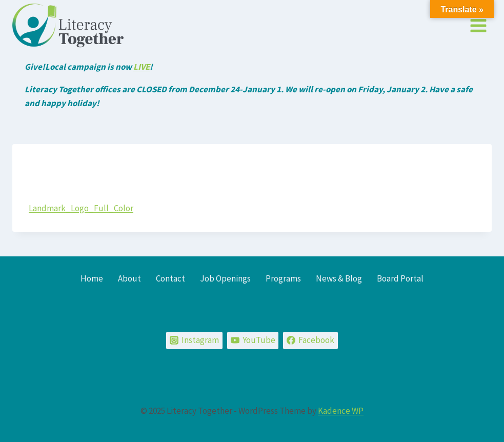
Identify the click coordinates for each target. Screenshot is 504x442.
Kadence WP (341, 411)
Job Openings (225, 278)
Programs (283, 278)
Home (92, 278)
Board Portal (400, 278)
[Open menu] (478, 25)
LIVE (142, 67)
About (129, 278)
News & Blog (339, 278)
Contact (170, 278)
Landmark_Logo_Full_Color (81, 208)
